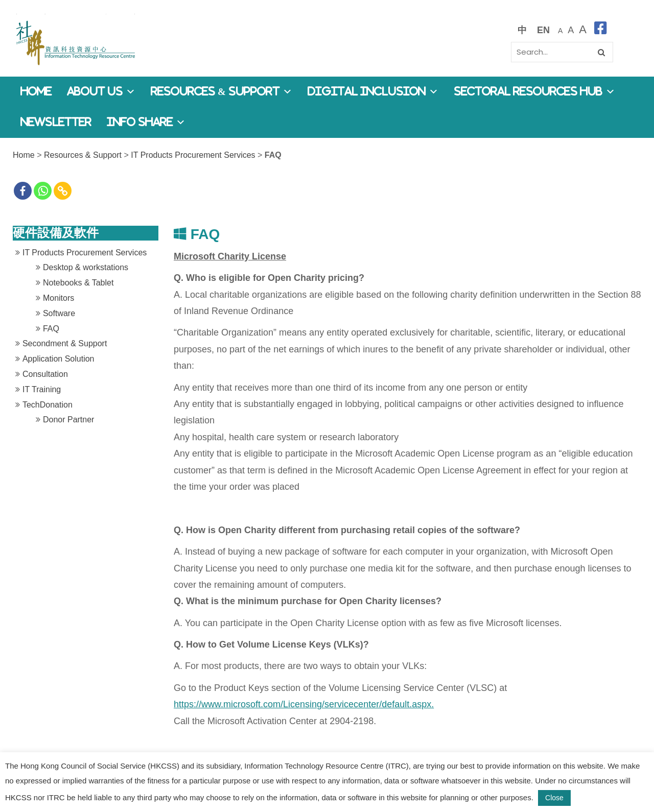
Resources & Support (221, 92)
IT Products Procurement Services (193, 155)
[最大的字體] (583, 30)
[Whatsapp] (43, 191)
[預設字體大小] (560, 30)
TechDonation (48, 405)
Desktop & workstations (86, 267)
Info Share (146, 122)
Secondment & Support (65, 343)
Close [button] (554, 798)
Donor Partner (69, 420)
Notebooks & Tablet (78, 283)
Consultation (45, 374)
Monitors (59, 298)
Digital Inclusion (373, 92)
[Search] (562, 52)
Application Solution (59, 359)
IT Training (42, 389)
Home (36, 92)
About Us (101, 92)
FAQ (51, 329)
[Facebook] (23, 191)
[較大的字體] (571, 30)
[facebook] (601, 30)
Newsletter (56, 122)
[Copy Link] (63, 191)
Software (59, 313)
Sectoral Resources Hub (534, 92)
